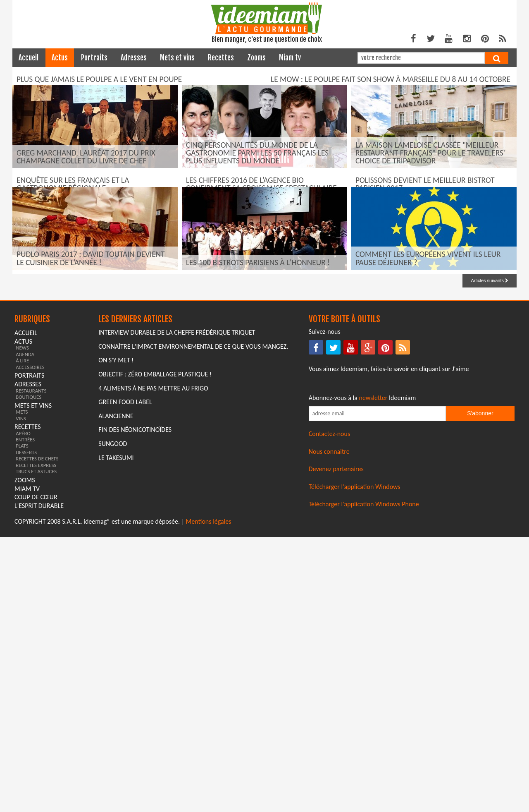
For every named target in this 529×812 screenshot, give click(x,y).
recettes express (36, 740)
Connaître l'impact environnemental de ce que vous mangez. (193, 622)
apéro (23, 708)
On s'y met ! (116, 636)
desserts (26, 727)
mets (22, 687)
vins (21, 693)
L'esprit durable (39, 781)
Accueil (29, 58)
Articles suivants (490, 556)
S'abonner (480, 689)
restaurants (31, 666)
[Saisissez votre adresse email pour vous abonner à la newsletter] (377, 689)
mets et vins (177, 58)
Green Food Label (125, 677)
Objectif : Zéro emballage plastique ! (155, 649)
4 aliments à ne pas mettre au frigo (153, 663)
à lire (22, 636)
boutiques (29, 672)
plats (22, 721)
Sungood (113, 719)
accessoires (30, 642)
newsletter (373, 673)
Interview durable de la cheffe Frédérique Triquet (177, 608)
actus (60, 58)
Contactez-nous (330, 709)
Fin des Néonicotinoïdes (135, 705)
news (22, 623)
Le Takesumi (116, 733)
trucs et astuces (36, 747)
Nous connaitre (329, 727)
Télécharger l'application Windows (355, 762)
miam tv (290, 58)
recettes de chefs (37, 734)
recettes (221, 58)
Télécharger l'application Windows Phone (364, 779)
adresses (134, 58)
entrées (25, 715)
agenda (25, 629)
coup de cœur (36, 772)
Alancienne (116, 691)
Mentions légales (209, 797)
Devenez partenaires (336, 744)
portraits (94, 58)
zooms (256, 58)
